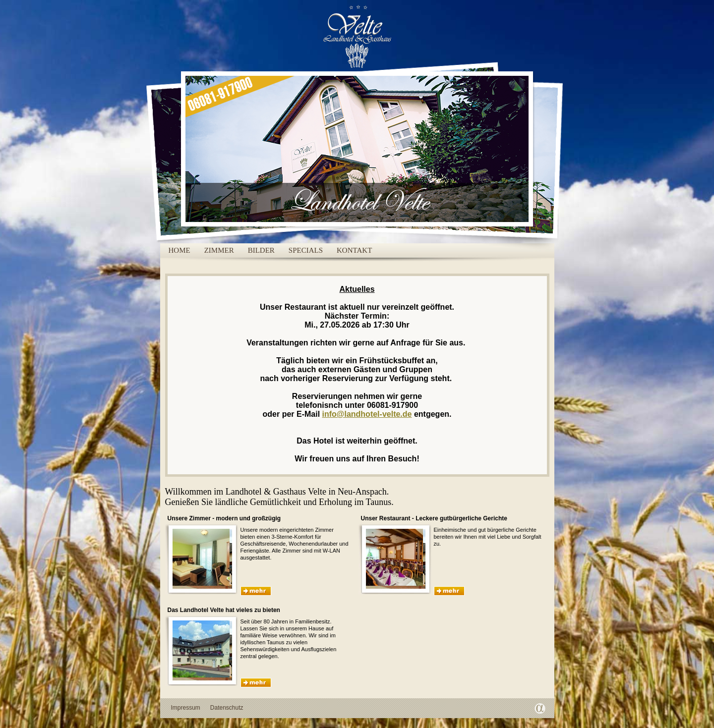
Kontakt (354, 250)
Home (179, 250)
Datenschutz (227, 708)
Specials (306, 250)
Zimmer (219, 250)
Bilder (261, 250)
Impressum (186, 708)
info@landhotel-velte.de (367, 414)
